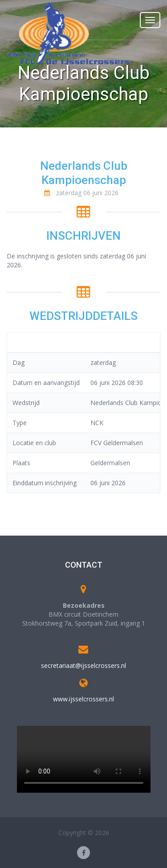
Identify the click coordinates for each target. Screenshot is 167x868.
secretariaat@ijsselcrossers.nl (83, 665)
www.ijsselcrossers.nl (83, 699)
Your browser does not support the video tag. (84, 759)
